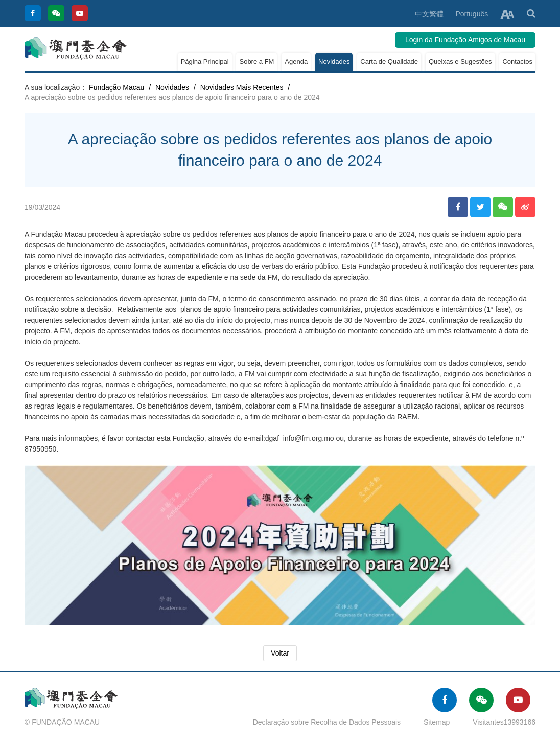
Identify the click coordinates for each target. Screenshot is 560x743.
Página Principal (205, 62)
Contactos (517, 62)
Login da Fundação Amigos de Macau (465, 40)
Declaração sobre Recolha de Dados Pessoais (327, 722)
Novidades (334, 62)
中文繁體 (429, 14)
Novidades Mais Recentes (242, 87)
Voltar (280, 653)
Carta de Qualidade (389, 62)
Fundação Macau (116, 87)
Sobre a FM (256, 62)
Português (472, 14)
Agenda (296, 62)
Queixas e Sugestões (460, 62)
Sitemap (437, 722)
